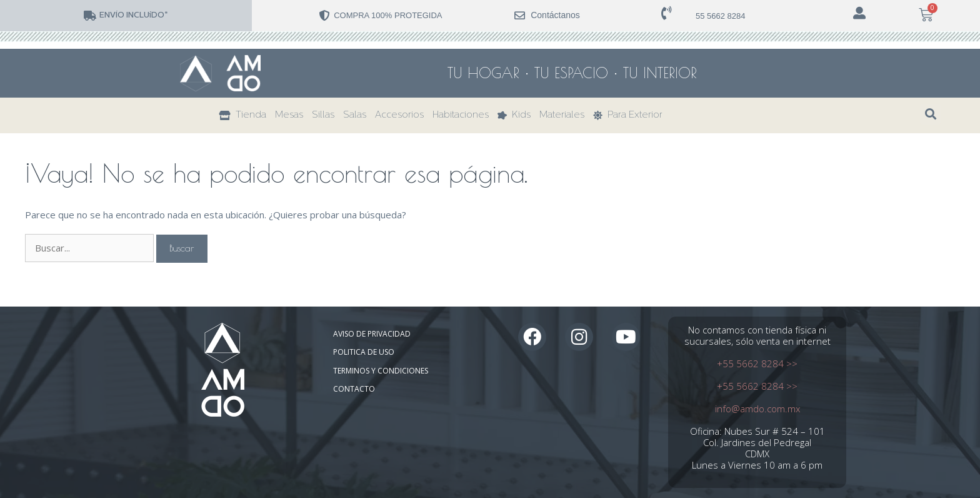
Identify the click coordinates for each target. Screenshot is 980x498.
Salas (355, 115)
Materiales (562, 115)
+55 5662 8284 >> (757, 363)
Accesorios (399, 115)
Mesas (289, 115)
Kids (514, 116)
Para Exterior (628, 116)
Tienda (243, 116)
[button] (930, 114)
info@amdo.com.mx (757, 409)
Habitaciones (461, 115)
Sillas (323, 115)
